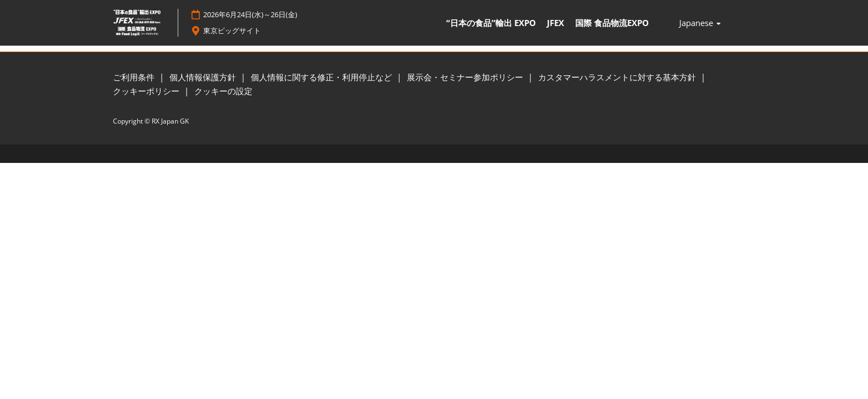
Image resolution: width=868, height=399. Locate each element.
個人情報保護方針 (204, 78)
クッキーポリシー (147, 91)
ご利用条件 (135, 78)
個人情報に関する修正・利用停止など (322, 78)
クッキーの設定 (223, 91)
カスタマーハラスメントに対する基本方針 (618, 78)
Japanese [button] (700, 23)
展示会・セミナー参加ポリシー (466, 78)
